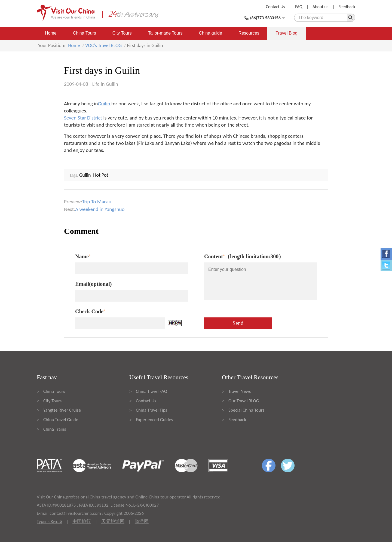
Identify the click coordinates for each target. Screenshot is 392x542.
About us (320, 7)
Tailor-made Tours (165, 33)
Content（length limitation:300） (244, 256)
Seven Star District (84, 118)
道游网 (142, 521)
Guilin (105, 104)
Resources (249, 33)
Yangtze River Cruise (62, 410)
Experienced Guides (154, 420)
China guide (211, 33)
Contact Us (275, 7)
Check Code (90, 311)
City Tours (122, 33)
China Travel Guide (61, 420)
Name (83, 256)
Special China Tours (246, 410)
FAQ (299, 7)
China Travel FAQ (151, 391)
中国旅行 (82, 521)
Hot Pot (101, 175)
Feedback (347, 7)
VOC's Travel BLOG (103, 45)
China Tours (85, 33)
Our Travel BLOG (244, 401)
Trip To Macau (97, 202)
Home (51, 33)
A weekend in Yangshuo (100, 209)
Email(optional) (93, 284)
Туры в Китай (49, 521)
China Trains (55, 429)
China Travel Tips (151, 410)
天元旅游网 (113, 521)
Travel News (240, 391)
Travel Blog (286, 33)
